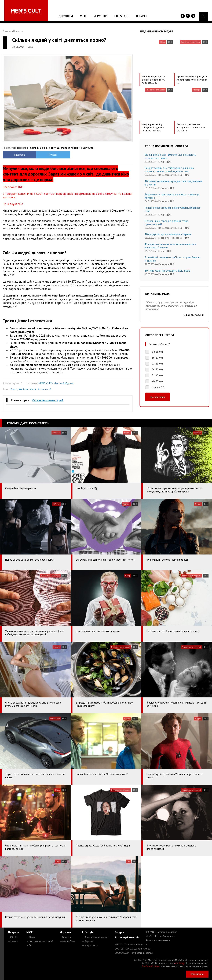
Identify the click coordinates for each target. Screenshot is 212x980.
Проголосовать (158, 397)
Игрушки (100, 16)
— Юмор (31, 937)
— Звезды (13, 941)
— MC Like (13, 937)
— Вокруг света (90, 945)
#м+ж (33, 389)
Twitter (51, 155)
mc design (180, 963)
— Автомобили (67, 941)
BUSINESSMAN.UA (133, 949)
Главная (7, 31)
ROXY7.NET (161, 932)
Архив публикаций (127, 937)
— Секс (30, 945)
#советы (43, 389)
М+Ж (83, 16)
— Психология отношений (40, 941)
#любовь (24, 389)
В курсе (142, 16)
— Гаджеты (66, 937)
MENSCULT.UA (131, 945)
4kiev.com (158, 940)
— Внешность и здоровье (95, 937)
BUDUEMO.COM (134, 953)
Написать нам (197, 974)
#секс (14, 389)
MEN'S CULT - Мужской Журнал (56, 383)
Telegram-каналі (16, 194)
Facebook (19, 155)
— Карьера (88, 941)
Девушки (66, 16)
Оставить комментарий (48, 400)
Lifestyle (122, 16)
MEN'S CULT (160, 936)
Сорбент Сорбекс (151, 966)
